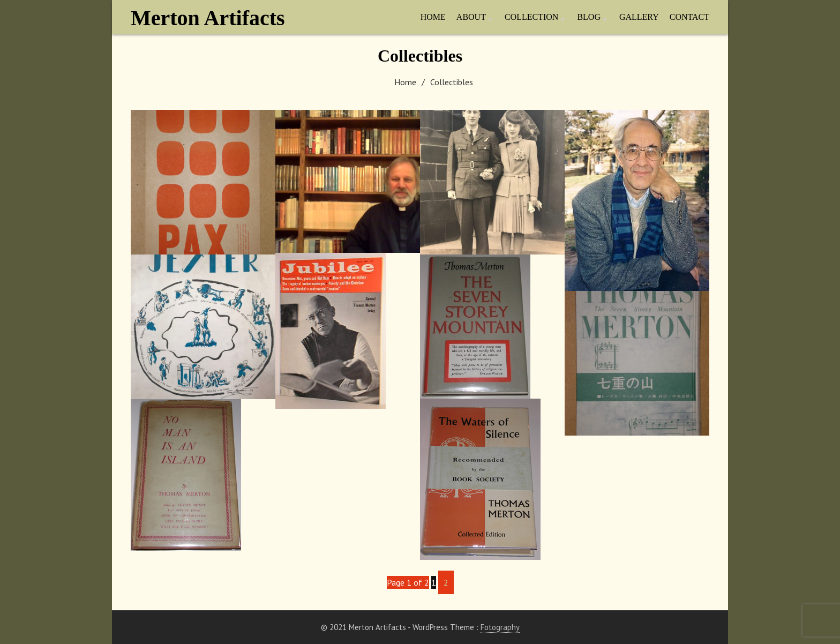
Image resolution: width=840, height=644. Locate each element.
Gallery (639, 17)
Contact (689, 17)
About (471, 17)
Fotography (500, 627)
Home (433, 17)
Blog (589, 17)
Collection (531, 17)
